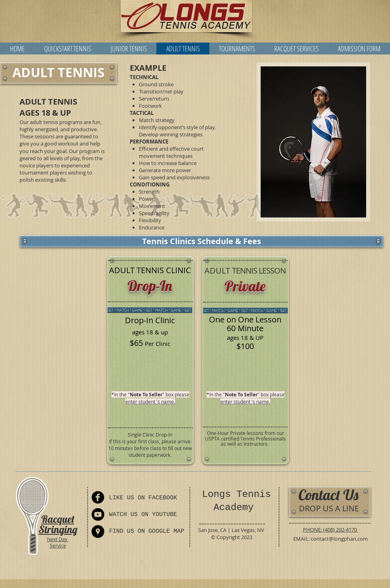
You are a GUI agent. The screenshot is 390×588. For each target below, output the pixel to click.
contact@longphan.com (339, 539)
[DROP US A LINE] (329, 508)
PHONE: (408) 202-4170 (331, 530)
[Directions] (98, 532)
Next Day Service (58, 542)
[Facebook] (98, 497)
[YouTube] (98, 514)
